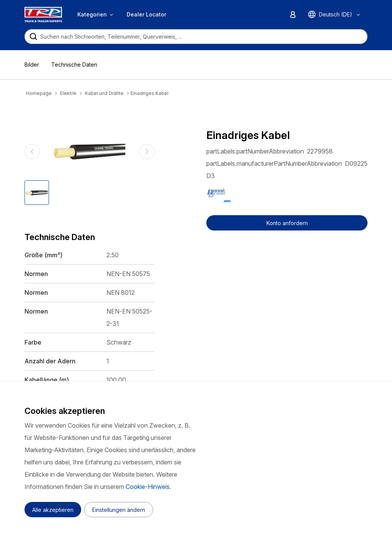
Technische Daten (74, 65)
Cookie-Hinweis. (148, 487)
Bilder (32, 65)
